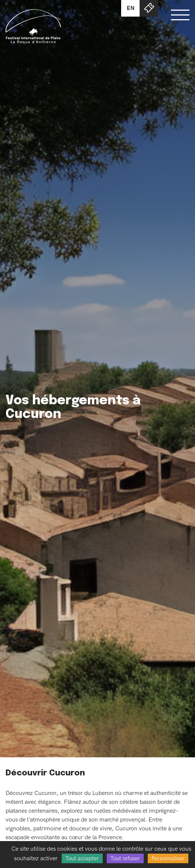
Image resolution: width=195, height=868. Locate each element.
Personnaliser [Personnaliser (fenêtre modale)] (168, 858)
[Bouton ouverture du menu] (180, 15)
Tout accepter (82, 858)
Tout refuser (125, 858)
